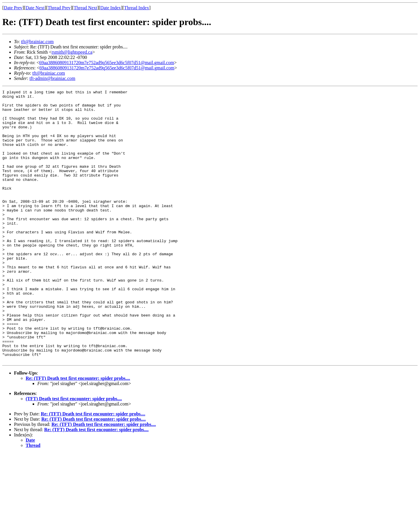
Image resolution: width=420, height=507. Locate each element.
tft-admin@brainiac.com (52, 78)
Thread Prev (59, 8)
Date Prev (13, 8)
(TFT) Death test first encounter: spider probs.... (74, 453)
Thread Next (85, 8)
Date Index (111, 8)
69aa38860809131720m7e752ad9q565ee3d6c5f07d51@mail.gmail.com (107, 63)
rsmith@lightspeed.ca (72, 52)
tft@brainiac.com (37, 42)
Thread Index (136, 8)
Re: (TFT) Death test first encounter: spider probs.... (78, 432)
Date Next (35, 8)
